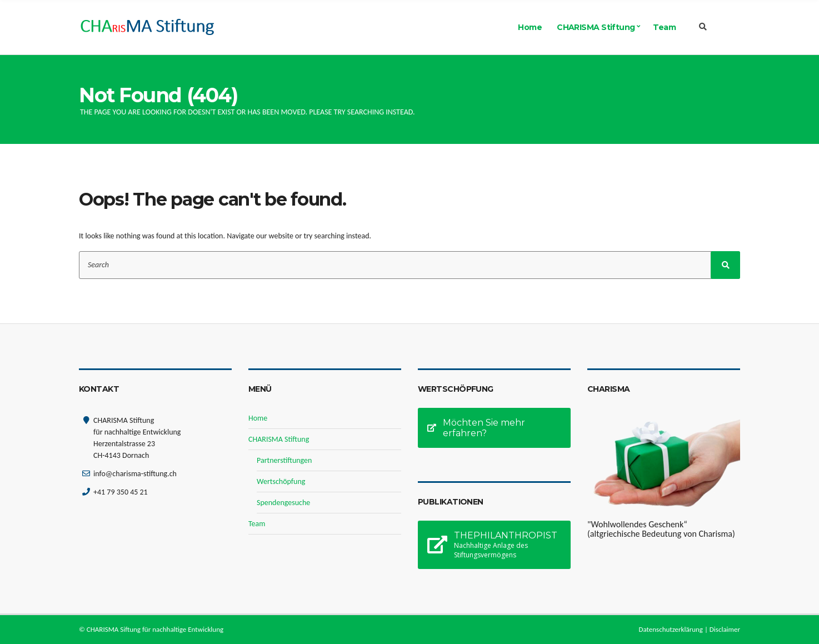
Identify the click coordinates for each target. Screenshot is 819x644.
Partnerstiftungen (284, 460)
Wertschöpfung (281, 481)
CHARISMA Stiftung (596, 27)
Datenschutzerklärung (671, 629)
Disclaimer (725, 629)
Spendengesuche (283, 503)
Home (530, 27)
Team (664, 27)
